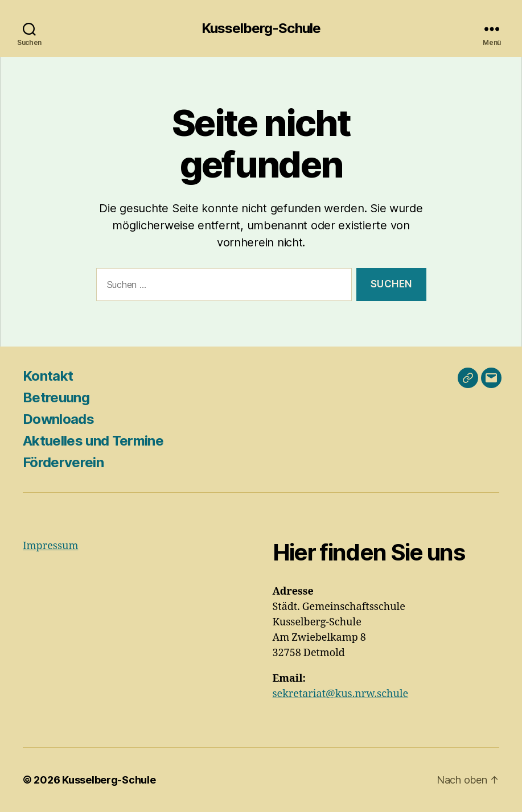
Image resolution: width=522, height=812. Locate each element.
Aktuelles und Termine (93, 441)
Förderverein (63, 462)
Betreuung (56, 397)
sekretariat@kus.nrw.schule (341, 694)
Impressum (50, 546)
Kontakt (48, 376)
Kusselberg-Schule (261, 28)
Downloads (58, 419)
